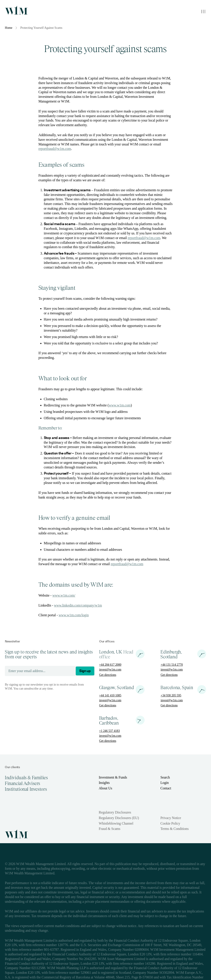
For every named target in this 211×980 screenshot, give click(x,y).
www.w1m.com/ (64, 595)
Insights (104, 783)
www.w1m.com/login (74, 615)
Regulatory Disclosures (115, 812)
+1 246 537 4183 (109, 731)
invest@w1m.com (110, 670)
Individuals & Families (26, 778)
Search (165, 777)
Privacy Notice (171, 818)
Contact (166, 788)
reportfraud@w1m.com (55, 149)
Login (164, 783)
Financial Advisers (23, 783)
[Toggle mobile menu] (203, 12)
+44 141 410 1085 (110, 695)
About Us (105, 788)
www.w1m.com (120, 405)
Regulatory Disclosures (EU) (119, 818)
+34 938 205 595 (171, 695)
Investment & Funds (113, 777)
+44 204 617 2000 (110, 665)
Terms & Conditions (174, 829)
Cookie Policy (170, 823)
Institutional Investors (26, 789)
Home (9, 28)
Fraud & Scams (109, 829)
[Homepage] (16, 10)
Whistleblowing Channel (116, 823)
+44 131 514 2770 (172, 665)
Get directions (108, 675)
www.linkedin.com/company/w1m (78, 605)
